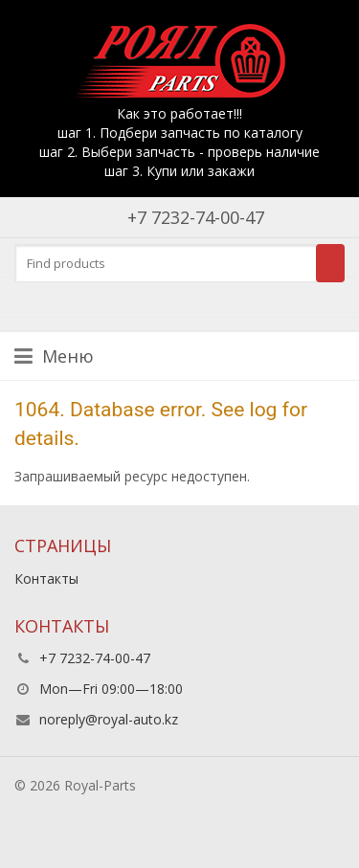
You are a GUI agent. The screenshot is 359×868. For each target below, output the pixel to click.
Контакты (46, 579)
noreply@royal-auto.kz (109, 719)
